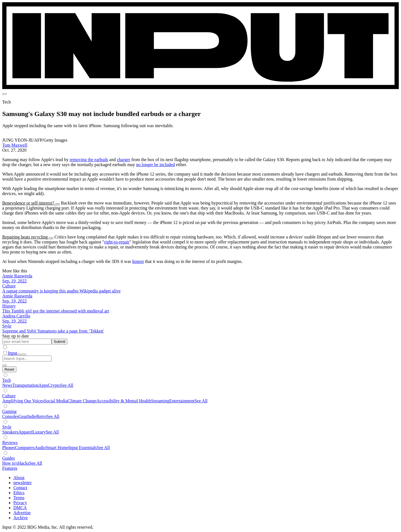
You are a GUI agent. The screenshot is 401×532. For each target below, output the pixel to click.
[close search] (4, 365)
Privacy (20, 503)
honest (138, 261)
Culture (9, 396)
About (19, 478)
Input (13, 353)
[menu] (4, 94)
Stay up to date (16, 336)
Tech (7, 380)
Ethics (19, 493)
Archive (21, 518)
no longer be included (156, 165)
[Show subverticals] (5, 375)
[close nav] (24, 354)
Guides (8, 458)
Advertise (22, 513)
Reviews (10, 443)
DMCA (20, 508)
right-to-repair (117, 242)
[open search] (19, 354)
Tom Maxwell (15, 145)
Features (10, 468)
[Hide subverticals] (9, 369)
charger (124, 160)
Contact (20, 488)
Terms (19, 498)
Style (7, 427)
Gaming (9, 411)
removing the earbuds (89, 160)
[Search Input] (27, 359)
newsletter (23, 483)
